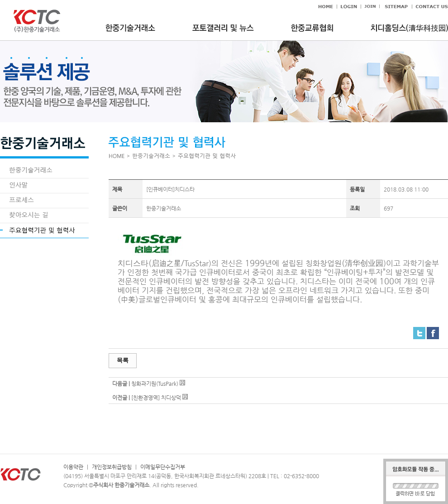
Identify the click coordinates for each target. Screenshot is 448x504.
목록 (123, 360)
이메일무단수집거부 (163, 467)
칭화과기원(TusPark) (155, 384)
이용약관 (73, 467)
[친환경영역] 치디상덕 (156, 398)
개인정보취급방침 (112, 467)
